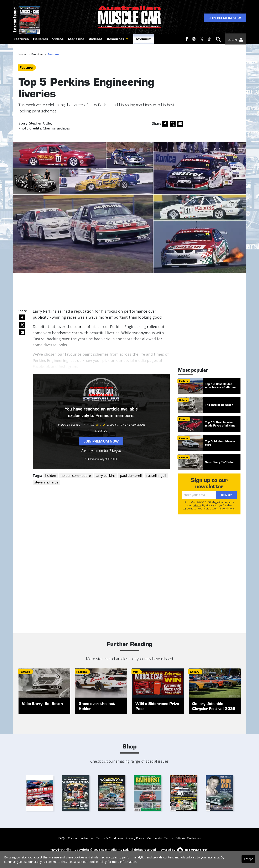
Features (21, 42)
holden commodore (76, 476)
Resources (115, 42)
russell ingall (156, 476)
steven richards (46, 482)
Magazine (76, 42)
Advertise (87, 838)
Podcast (95, 42)
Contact (73, 838)
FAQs (62, 838)
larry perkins (105, 476)
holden (51, 476)
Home (22, 54)
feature (26, 67)
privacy (197, 505)
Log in (116, 450)
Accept (248, 859)
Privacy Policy (135, 838)
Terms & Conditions (110, 838)
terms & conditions (223, 508)
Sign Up (226, 495)
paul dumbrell (131, 476)
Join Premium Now (225, 19)
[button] (128, 42)
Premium (144, 42)
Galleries (41, 42)
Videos (58, 42)
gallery (183, 400)
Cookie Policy (97, 862)
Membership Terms (160, 838)
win (136, 672)
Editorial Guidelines (188, 838)
